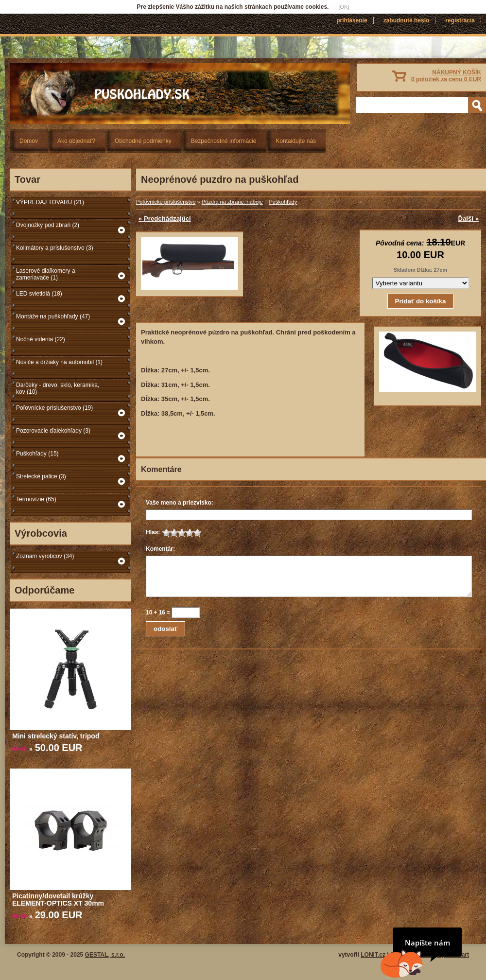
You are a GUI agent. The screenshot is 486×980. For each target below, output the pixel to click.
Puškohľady (283, 202)
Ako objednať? (76, 141)
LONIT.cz (373, 955)
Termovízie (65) (36, 499)
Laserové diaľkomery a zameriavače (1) (46, 274)
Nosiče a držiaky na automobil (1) (59, 362)
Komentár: (160, 549)
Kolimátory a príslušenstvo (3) (55, 248)
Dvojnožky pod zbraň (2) (48, 225)
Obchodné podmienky (143, 141)
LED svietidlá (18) (39, 294)
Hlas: (153, 532)
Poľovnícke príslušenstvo (166, 202)
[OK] (344, 7)
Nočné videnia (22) (41, 339)
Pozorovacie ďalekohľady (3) (53, 431)
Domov (29, 141)
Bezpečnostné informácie (224, 141)
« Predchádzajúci (165, 219)
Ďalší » (468, 219)
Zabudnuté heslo (407, 20)
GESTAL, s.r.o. (105, 955)
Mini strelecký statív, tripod (56, 736)
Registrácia (460, 20)
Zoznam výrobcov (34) (45, 556)
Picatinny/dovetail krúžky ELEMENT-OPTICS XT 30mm (58, 900)
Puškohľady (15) (37, 454)
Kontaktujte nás (296, 141)
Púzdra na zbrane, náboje (232, 202)
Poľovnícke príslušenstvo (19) (54, 408)
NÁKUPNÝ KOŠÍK (446, 76)
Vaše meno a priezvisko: (180, 503)
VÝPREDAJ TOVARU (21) (50, 202)
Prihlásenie (352, 20)
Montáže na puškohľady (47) (53, 316)
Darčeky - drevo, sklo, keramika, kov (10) (58, 388)
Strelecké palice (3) (41, 476)
